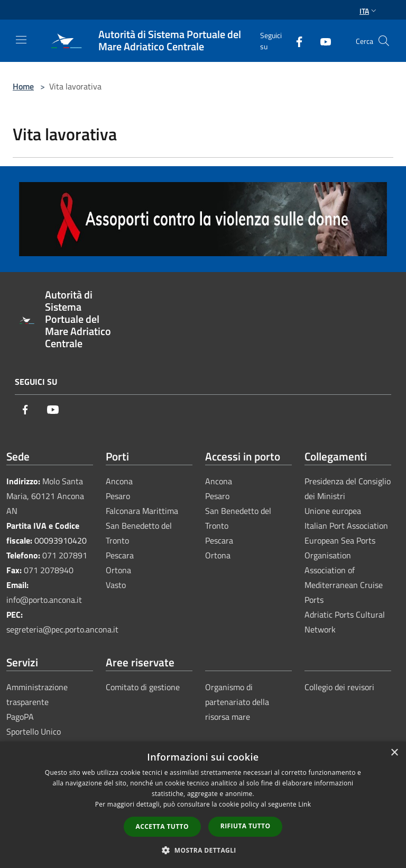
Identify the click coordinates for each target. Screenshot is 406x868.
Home (23, 86)
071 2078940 (49, 570)
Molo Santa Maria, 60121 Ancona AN (45, 496)
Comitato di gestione (143, 687)
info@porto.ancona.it (44, 600)
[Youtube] (321, 40)
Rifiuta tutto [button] (246, 826)
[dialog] (203, 805)
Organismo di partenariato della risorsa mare (237, 702)
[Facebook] (295, 40)
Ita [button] (369, 11)
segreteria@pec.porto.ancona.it (62, 629)
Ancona (119, 481)
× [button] (394, 753)
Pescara (120, 555)
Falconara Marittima (142, 511)
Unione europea (333, 511)
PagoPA (20, 717)
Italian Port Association (346, 526)
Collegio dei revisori (339, 687)
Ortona (118, 570)
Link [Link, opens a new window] (304, 804)
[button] (203, 850)
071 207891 (65, 555)
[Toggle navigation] (21, 40)
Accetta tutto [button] (162, 826)
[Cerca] (384, 41)
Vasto (116, 585)
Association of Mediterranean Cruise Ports (344, 585)
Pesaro (118, 496)
